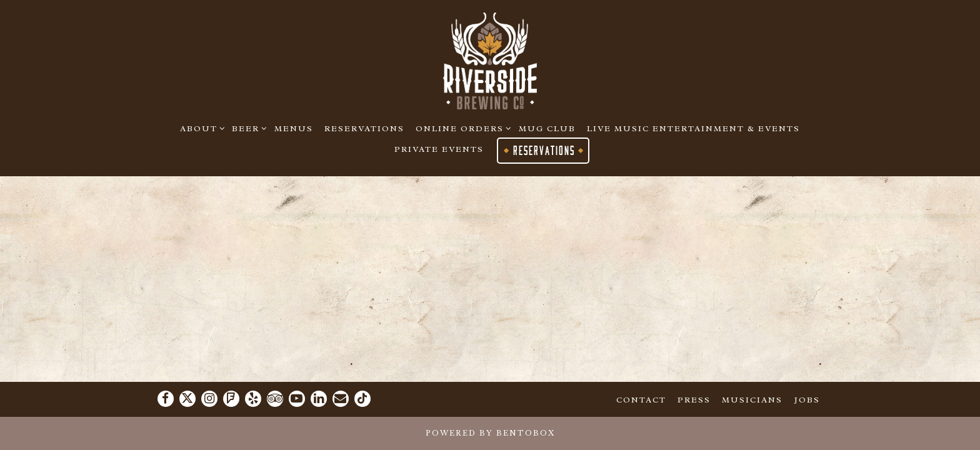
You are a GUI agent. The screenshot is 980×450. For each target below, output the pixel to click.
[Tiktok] (362, 399)
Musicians (752, 400)
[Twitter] (187, 399)
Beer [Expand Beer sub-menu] (247, 128)
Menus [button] (294, 128)
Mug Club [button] (547, 128)
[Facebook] (166, 399)
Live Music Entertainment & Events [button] (693, 128)
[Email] (341, 399)
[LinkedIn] (319, 399)
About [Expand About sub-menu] (201, 128)
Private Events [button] (439, 149)
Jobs (807, 400)
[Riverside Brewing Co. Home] (490, 60)
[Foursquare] (231, 399)
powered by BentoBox (490, 433)
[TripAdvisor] (275, 399)
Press (694, 400)
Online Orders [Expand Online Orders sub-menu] (462, 128)
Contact (641, 400)
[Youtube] (297, 399)
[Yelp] (253, 399)
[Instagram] (209, 399)
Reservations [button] (364, 128)
